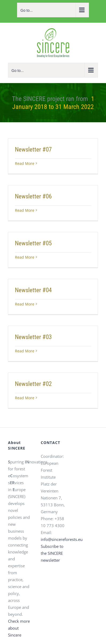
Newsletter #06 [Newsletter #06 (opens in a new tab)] (33, 196)
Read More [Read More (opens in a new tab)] (25, 163)
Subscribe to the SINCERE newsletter (52, 553)
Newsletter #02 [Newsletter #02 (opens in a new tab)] (33, 384)
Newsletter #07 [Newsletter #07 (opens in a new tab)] (33, 150)
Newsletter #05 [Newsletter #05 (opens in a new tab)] (33, 243)
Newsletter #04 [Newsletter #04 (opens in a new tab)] (33, 290)
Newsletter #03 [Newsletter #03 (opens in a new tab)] (33, 337)
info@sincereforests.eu (62, 539)
